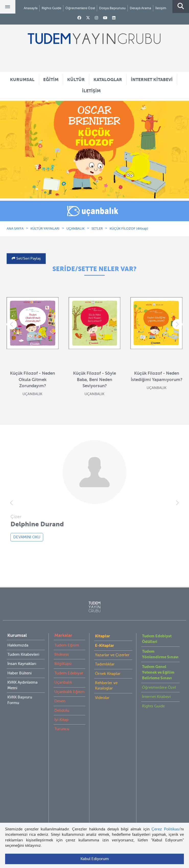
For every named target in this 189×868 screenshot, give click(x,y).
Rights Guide (51, 8)
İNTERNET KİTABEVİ (152, 80)
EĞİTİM (51, 80)
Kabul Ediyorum (95, 859)
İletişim (161, 8)
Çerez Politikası (166, 829)
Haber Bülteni (20, 673)
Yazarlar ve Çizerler (112, 655)
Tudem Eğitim (67, 645)
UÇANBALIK (75, 229)
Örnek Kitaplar (108, 674)
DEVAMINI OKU (27, 537)
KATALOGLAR (108, 80)
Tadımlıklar (105, 664)
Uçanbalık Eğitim (69, 692)
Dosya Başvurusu (112, 8)
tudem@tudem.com (94, 772)
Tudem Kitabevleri (23, 654)
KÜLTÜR (76, 80)
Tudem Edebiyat (69, 673)
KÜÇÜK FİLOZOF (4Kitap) (129, 229)
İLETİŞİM (91, 91)
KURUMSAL (22, 80)
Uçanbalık (63, 682)
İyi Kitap (61, 720)
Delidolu (62, 710)
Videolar (102, 698)
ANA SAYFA (15, 229)
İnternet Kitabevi (156, 697)
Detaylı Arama (140, 8)
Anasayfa (31, 8)
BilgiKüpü (63, 664)
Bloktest (62, 654)
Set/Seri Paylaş (28, 258)
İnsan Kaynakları (22, 664)
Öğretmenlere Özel (80, 8)
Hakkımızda (18, 645)
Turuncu (62, 729)
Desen (60, 701)
